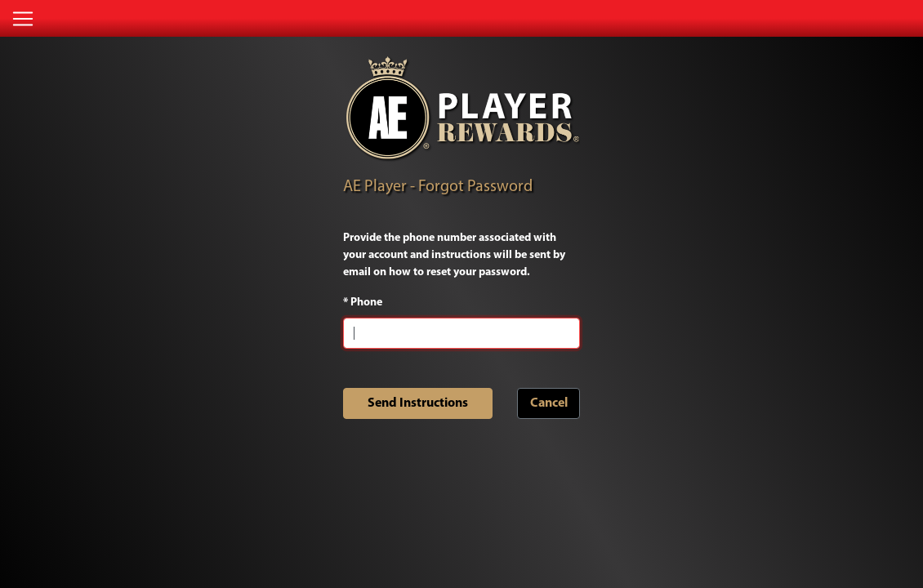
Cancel (549, 403)
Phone (363, 303)
